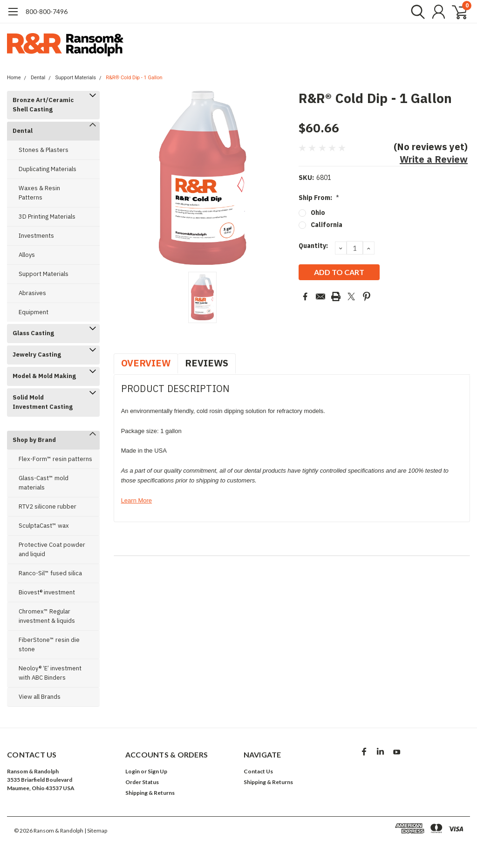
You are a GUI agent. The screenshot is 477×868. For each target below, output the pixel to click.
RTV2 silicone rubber (48, 506)
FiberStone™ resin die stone (49, 644)
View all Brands (40, 697)
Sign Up (157, 771)
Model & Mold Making (44, 376)
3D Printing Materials (47, 217)
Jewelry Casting (37, 355)
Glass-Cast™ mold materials (44, 483)
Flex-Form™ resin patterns (55, 459)
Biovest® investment (47, 592)
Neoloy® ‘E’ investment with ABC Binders (50, 673)
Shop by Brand (34, 440)
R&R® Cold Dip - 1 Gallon (134, 78)
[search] (415, 12)
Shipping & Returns (150, 793)
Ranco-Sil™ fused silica (50, 573)
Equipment (34, 312)
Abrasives (32, 293)
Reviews (207, 363)
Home (14, 78)
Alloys (27, 255)
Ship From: (319, 198)
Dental (38, 78)
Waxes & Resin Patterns (39, 193)
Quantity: (313, 246)
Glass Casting (33, 333)
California (327, 225)
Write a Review (434, 159)
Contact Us (258, 771)
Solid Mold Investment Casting (43, 402)
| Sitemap (96, 830)
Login (133, 771)
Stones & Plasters (44, 150)
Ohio (318, 213)
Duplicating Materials (48, 169)
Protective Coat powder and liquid (52, 549)
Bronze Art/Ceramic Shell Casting (43, 105)
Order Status (142, 782)
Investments (36, 236)
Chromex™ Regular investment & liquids (47, 616)
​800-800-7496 (47, 11)
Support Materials (76, 78)
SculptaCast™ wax (44, 526)
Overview (146, 363)
